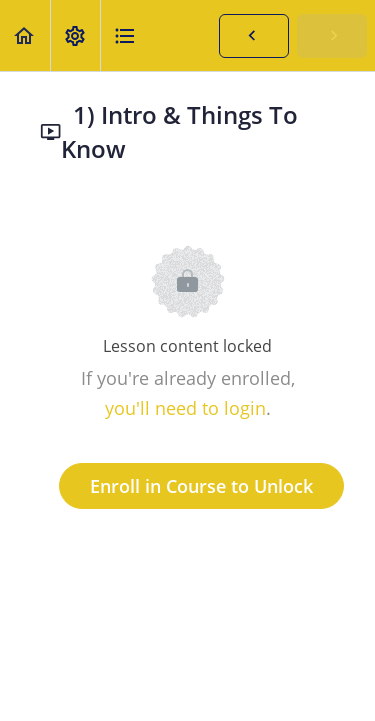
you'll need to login (185, 408)
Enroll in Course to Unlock (201, 486)
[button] (25, 35)
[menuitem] (75, 35)
